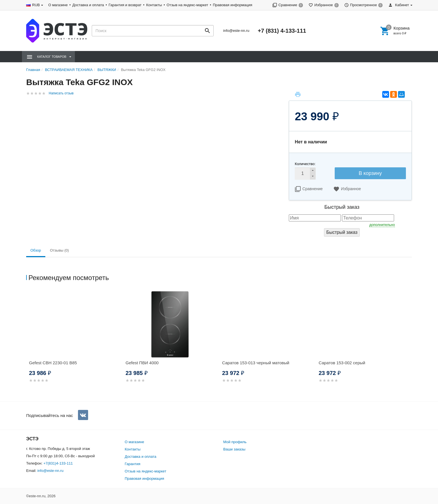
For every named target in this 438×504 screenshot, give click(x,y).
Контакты (154, 5)
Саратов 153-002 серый (342, 363)
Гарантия (132, 464)
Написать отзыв (61, 93)
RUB (36, 5)
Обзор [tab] (36, 250)
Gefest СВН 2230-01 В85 (53, 363)
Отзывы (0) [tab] (60, 250)
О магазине (58, 5)
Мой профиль (235, 442)
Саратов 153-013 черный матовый (256, 363)
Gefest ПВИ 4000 (142, 363)
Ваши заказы (234, 449)
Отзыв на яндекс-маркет (187, 5)
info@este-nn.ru (236, 31)
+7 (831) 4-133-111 (282, 31)
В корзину (370, 173)
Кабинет (399, 5)
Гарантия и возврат (125, 5)
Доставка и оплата (88, 5)
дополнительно (382, 225)
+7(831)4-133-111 (58, 463)
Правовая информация (233, 5)
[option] (74, 343)
